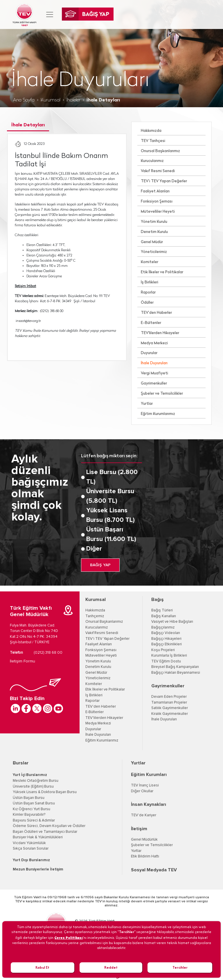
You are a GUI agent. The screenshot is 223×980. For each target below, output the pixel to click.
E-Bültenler (151, 323)
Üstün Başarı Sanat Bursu (34, 803)
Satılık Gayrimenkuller (170, 708)
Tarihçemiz (95, 616)
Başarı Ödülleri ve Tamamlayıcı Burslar (45, 832)
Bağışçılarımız (163, 627)
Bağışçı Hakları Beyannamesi (176, 673)
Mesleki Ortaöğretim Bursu (36, 781)
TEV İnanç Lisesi (145, 785)
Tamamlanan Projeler (169, 703)
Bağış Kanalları (164, 616)
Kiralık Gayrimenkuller (170, 714)
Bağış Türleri (162, 610)
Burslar (21, 763)
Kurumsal (51, 100)
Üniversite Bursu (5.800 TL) (110, 496)
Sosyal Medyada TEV (154, 870)
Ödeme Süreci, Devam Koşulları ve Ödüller (49, 826)
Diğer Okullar (142, 791)
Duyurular (149, 353)
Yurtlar (147, 404)
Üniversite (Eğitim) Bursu (33, 787)
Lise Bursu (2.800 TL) (112, 477)
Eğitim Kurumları (149, 775)
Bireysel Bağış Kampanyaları (175, 667)
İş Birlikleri (150, 282)
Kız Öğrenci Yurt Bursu (32, 809)
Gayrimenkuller (154, 384)
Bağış (158, 600)
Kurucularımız (152, 161)
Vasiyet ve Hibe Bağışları (172, 622)
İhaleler (73, 100)
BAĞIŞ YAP (100, 565)
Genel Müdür (152, 242)
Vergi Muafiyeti (154, 373)
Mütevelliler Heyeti (158, 212)
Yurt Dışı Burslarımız (31, 860)
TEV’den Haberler (156, 313)
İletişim (139, 829)
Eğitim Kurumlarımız (158, 414)
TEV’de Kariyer (144, 815)
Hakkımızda (151, 131)
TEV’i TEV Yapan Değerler (164, 181)
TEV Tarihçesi (153, 141)
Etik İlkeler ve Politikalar (162, 272)
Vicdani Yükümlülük (29, 843)
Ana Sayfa (24, 100)
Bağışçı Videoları (166, 633)
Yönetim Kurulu (154, 222)
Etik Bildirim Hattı (145, 856)
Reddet (111, 967)
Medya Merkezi (154, 343)
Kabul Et (42, 967)
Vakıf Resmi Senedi (158, 171)
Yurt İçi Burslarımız (30, 775)
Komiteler (150, 262)
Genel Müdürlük (144, 840)
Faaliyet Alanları (155, 191)
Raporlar (148, 293)
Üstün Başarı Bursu (29, 798)
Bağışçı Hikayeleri (166, 639)
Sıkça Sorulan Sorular (31, 849)
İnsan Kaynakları (149, 804)
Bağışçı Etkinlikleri (167, 644)
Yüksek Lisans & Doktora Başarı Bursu (45, 792)
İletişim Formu (23, 661)
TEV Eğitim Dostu (166, 661)
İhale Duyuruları (154, 363)
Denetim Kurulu (154, 232)
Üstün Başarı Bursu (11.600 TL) (111, 534)
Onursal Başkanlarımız (160, 151)
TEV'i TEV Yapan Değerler (107, 639)
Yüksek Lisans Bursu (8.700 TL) (110, 515)
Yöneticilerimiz (154, 252)
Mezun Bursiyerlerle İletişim (38, 869)
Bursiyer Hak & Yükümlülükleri (38, 837)
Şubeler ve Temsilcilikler (162, 394)
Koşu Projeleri (163, 650)
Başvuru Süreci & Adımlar (34, 820)
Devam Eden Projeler (169, 697)
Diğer (94, 549)
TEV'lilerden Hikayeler (160, 333)
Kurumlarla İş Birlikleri (169, 656)
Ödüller (147, 303)
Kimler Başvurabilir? (29, 815)
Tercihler (180, 967)
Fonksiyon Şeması (157, 202)
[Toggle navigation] (50, 14)
